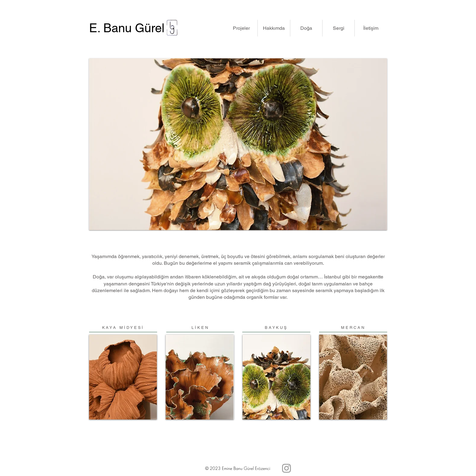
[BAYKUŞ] (276, 328)
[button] (241, 28)
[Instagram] (286, 468)
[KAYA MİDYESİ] (123, 328)
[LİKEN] (200, 328)
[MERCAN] (353, 328)
